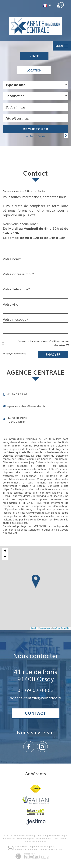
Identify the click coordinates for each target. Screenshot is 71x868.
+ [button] (5, 551)
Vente (34, 56)
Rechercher (36, 129)
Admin (63, 838)
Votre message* (15, 319)
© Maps (45, 628)
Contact (36, 713)
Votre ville (11, 304)
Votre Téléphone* (16, 289)
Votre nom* (12, 259)
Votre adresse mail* (18, 274)
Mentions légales (25, 838)
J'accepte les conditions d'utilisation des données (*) (43, 343)
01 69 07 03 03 (36, 690)
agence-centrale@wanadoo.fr (26, 406)
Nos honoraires (43, 838)
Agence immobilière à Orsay (18, 191)
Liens (55, 838)
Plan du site (9, 838)
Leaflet (34, 628)
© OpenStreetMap (62, 628)
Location (34, 70)
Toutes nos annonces (35, 841)
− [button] (5, 557)
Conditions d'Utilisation (42, 530)
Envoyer (53, 354)
